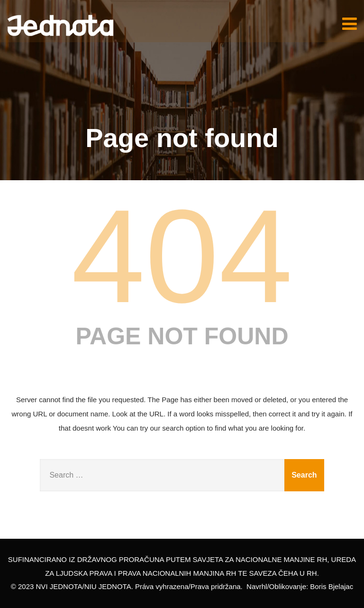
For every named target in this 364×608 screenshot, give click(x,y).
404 (182, 256)
